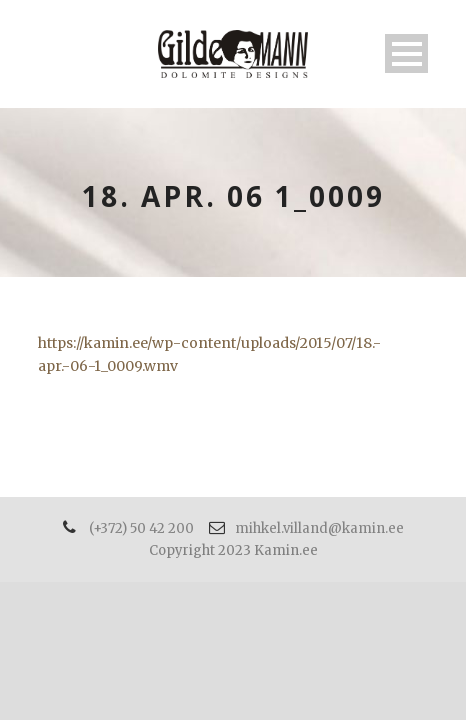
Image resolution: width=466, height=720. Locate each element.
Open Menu (406, 53)
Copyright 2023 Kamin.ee (233, 550)
